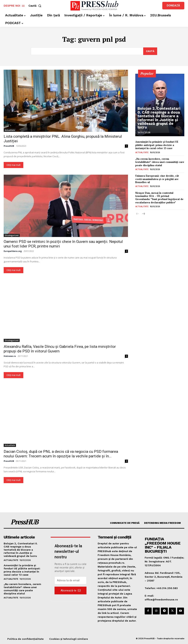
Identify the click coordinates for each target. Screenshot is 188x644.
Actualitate (10, 130)
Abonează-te (71, 591)
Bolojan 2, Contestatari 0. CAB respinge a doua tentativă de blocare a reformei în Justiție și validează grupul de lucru (159, 121)
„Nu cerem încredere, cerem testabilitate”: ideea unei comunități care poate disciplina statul (160, 162)
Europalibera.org (13, 251)
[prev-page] (138, 213)
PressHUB (9, 146)
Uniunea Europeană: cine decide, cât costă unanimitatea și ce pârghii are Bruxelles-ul (157, 178)
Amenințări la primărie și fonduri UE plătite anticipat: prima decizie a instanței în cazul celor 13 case (157, 145)
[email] (70, 581)
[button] (36, 6)
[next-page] (143, 213)
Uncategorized (12, 235)
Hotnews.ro (10, 356)
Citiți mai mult (13, 165)
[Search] (150, 51)
